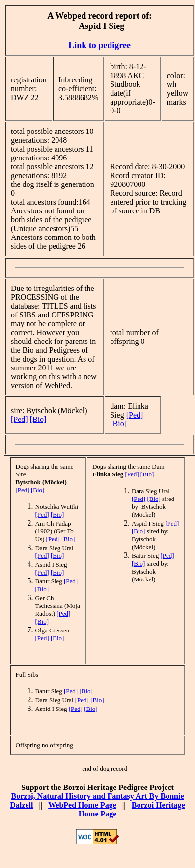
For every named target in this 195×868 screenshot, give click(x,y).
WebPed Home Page (82, 805)
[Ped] (19, 419)
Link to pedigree (99, 45)
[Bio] (38, 419)
